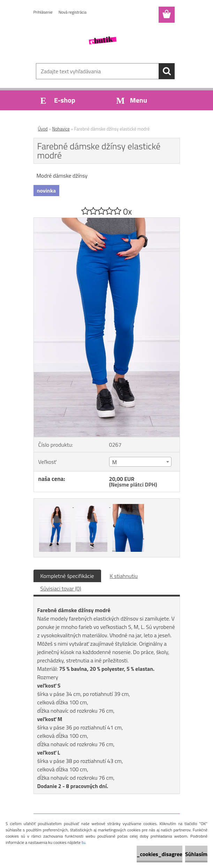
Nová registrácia (73, 12)
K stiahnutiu (124, 576)
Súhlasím (196, 854)
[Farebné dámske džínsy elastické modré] (107, 221)
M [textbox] (115, 462)
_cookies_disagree (159, 854)
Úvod (43, 129)
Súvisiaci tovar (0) (61, 588)
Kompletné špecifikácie (67, 576)
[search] (167, 71)
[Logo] (102, 40)
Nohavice (61, 129)
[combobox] (140, 462)
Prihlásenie (43, 12)
